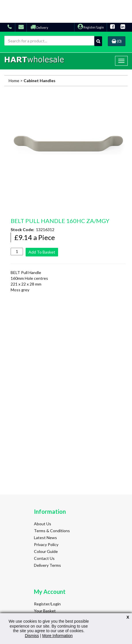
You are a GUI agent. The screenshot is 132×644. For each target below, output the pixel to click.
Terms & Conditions (52, 531)
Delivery (39, 28)
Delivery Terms (47, 565)
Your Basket (45, 611)
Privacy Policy (46, 544)
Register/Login (91, 27)
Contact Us (44, 558)
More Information (58, 636)
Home (14, 81)
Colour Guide (46, 551)
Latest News (45, 538)
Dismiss (32, 636)
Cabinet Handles (40, 81)
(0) (117, 41)
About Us (43, 524)
